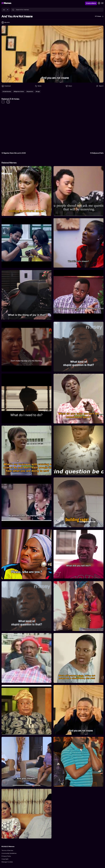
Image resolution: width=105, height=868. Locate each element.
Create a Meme (91, 3)
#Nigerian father (19, 91)
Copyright (5, 859)
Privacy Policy (6, 856)
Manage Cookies (7, 862)
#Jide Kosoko (7, 91)
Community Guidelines (9, 853)
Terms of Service (7, 850)
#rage (38, 91)
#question (30, 91)
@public (7, 22)
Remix (38, 86)
